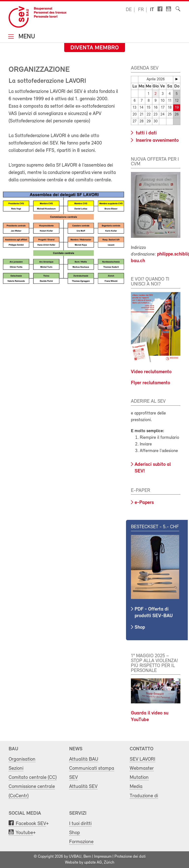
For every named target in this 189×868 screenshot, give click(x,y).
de (129, 10)
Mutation (139, 777)
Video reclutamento (151, 372)
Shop (140, 627)
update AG (93, 863)
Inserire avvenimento (157, 141)
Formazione (81, 842)
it (152, 10)
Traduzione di (144, 796)
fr (141, 10)
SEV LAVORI (142, 759)
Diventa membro (95, 48)
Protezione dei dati (130, 857)
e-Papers (144, 503)
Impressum (103, 857)
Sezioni (16, 768)
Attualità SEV (83, 787)
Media (136, 787)
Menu (26, 37)
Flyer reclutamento (150, 383)
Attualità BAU (84, 759)
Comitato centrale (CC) (33, 777)
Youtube (24, 833)
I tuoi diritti (80, 824)
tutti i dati (146, 133)
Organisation (22, 759)
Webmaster (142, 768)
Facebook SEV (31, 824)
